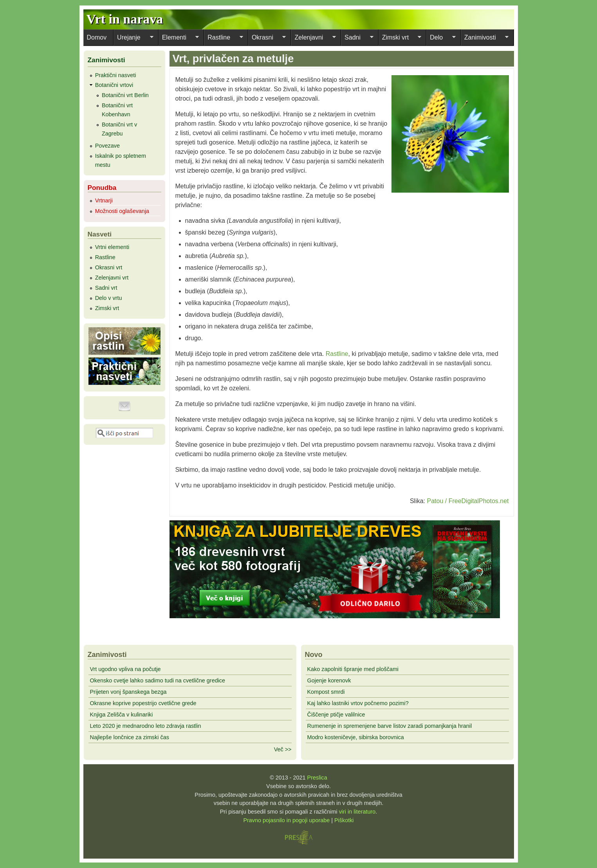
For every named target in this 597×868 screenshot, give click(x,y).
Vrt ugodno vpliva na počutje (125, 669)
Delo (441, 38)
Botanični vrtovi (114, 85)
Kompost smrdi (326, 692)
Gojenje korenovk (329, 680)
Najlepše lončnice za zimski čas (130, 737)
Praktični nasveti (116, 75)
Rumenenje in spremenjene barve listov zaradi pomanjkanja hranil (390, 726)
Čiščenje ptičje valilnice (336, 715)
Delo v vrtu (109, 298)
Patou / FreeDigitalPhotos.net (468, 501)
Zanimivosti (485, 38)
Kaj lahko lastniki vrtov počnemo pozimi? (358, 703)
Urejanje (133, 38)
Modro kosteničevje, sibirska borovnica (356, 737)
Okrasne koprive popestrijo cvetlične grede (143, 703)
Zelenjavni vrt (112, 278)
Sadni (357, 38)
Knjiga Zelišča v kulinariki (122, 715)
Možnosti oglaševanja (122, 211)
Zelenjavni (313, 38)
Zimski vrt (400, 38)
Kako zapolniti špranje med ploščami (353, 669)
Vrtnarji (104, 200)
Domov (97, 37)
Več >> (283, 749)
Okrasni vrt (109, 267)
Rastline (224, 38)
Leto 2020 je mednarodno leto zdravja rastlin (146, 726)
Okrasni (267, 38)
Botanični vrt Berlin (125, 95)
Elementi (179, 38)
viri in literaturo (357, 812)
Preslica (317, 778)
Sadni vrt (106, 288)
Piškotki (344, 820)
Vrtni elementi (112, 247)
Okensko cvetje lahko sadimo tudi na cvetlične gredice (158, 680)
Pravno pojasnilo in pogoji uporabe (286, 820)
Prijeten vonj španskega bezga (128, 692)
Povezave (107, 146)
